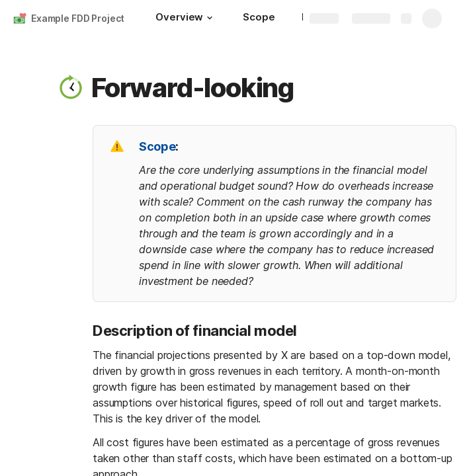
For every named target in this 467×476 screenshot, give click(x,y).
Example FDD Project (78, 18)
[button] (210, 18)
